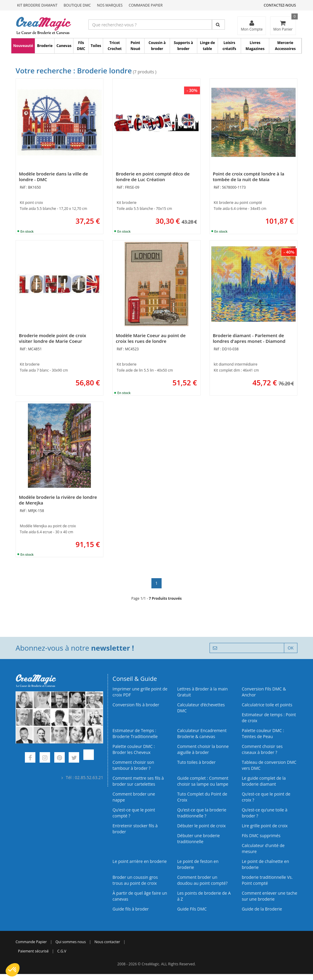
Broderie (45, 46)
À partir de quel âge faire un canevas (140, 896)
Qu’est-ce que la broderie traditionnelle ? (202, 813)
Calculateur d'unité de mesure (263, 848)
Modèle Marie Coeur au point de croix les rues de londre (151, 338)
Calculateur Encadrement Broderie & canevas (202, 733)
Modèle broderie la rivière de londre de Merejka (58, 500)
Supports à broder (183, 46)
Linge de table (207, 46)
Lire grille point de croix (265, 826)
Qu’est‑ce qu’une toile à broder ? (264, 813)
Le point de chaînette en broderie (265, 864)
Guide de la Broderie (262, 909)
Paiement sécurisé (33, 951)
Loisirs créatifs (229, 46)
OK (291, 648)
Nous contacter (107, 942)
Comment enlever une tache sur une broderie (269, 896)
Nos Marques (110, 5)
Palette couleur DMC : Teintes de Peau (263, 733)
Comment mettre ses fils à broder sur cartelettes (138, 781)
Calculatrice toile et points (267, 705)
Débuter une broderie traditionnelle (198, 839)
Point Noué (135, 46)
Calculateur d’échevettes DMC (201, 708)
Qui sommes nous (71, 942)
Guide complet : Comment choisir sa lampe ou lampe (203, 781)
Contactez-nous (280, 5)
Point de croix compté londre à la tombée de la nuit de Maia (249, 177)
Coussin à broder (157, 46)
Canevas (64, 46)
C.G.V (62, 951)
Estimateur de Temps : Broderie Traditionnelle (135, 733)
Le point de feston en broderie (198, 864)
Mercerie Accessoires (285, 46)
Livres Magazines (255, 46)
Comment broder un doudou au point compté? (202, 880)
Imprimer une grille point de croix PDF (140, 692)
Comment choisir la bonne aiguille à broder (203, 749)
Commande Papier (146, 5)
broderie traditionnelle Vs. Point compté (267, 880)
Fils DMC (81, 46)
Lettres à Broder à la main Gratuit (203, 692)
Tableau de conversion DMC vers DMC (269, 765)
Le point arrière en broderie (140, 861)
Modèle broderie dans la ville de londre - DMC (53, 177)
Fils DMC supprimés (261, 836)
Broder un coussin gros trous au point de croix (135, 880)
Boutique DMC (77, 5)
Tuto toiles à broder (196, 762)
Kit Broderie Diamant (37, 5)
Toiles (96, 46)
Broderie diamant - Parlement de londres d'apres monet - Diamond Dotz (249, 341)
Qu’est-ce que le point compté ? (134, 813)
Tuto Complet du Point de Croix (202, 797)
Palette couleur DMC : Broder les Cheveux (134, 749)
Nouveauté (23, 46)
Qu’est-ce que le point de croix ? (266, 797)
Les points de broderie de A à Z (204, 896)
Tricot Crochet (115, 46)
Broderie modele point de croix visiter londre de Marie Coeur (52, 338)
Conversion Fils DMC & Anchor (264, 692)
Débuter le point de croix (201, 826)
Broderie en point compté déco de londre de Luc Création (153, 177)
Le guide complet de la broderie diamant (264, 781)
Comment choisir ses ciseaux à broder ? (262, 749)
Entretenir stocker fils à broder (135, 829)
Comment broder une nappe (134, 797)
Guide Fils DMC (192, 909)
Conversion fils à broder (136, 705)
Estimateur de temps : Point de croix (269, 718)
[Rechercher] (218, 25)
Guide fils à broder (131, 909)
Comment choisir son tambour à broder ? (133, 765)
